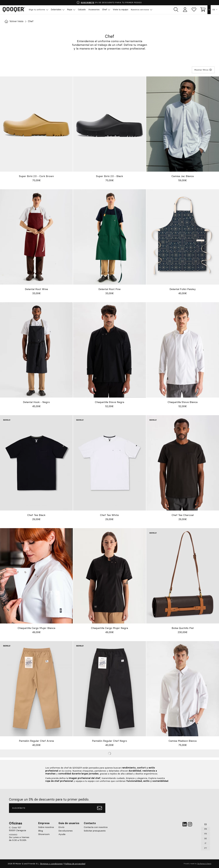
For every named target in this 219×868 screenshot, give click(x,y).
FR (206, 834)
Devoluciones (66, 831)
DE (206, 838)
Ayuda (62, 834)
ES (214, 10)
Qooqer (14, 10)
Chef (32, 21)
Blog (41, 831)
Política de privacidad (75, 864)
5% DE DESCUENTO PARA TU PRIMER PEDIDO (109, 3)
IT (206, 843)
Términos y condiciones (51, 864)
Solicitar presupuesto (95, 831)
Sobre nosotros (46, 827)
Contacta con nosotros (96, 827)
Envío (61, 827)
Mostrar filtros (203, 70)
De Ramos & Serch (204, 864)
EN (206, 829)
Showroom (44, 834)
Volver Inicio (15, 21)
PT (206, 848)
